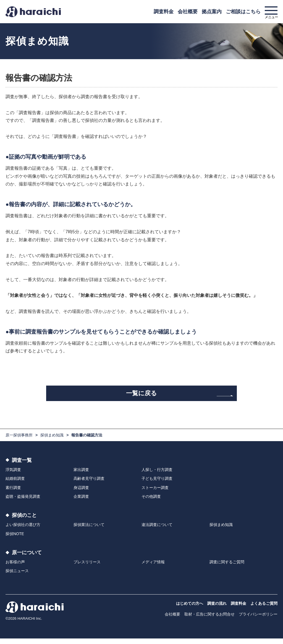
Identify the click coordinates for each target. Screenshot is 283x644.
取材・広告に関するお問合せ (209, 620)
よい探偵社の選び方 (23, 530)
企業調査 (81, 502)
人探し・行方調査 (157, 475)
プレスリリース (87, 567)
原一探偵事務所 (19, 441)
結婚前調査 (15, 484)
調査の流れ (217, 609)
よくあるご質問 (264, 609)
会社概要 (188, 12)
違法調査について (157, 530)
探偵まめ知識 (52, 441)
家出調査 (81, 475)
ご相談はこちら (243, 12)
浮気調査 (13, 475)
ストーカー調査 (155, 493)
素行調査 (13, 493)
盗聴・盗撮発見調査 (23, 502)
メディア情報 (153, 567)
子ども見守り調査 (157, 484)
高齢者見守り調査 (89, 484)
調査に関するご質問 (227, 567)
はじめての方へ (190, 609)
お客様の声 (15, 567)
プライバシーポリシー (258, 620)
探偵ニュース (17, 577)
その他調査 (151, 502)
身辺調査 (81, 493)
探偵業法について (89, 530)
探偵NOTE (15, 539)
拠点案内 (212, 12)
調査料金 (164, 12)
